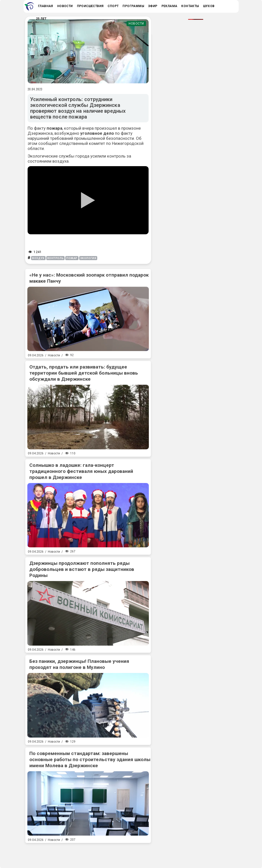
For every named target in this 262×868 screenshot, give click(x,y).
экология (88, 258)
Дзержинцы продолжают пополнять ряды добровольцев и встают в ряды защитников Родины (82, 569)
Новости (136, 24)
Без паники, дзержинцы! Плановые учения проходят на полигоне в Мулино (79, 664)
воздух (38, 258)
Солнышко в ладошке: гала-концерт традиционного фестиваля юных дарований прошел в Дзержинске (81, 471)
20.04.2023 (35, 89)
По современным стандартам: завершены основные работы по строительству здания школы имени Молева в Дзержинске (90, 759)
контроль (55, 258)
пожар (72, 258)
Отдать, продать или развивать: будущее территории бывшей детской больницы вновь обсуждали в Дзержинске (84, 373)
